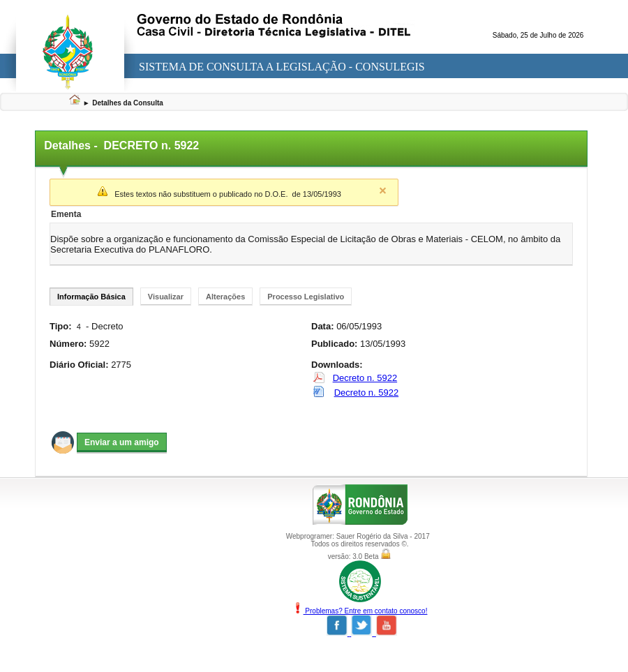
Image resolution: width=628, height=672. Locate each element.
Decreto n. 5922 (365, 378)
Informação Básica (91, 297)
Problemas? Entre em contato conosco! (360, 611)
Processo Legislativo (306, 297)
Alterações (225, 297)
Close (382, 191)
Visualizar (166, 297)
